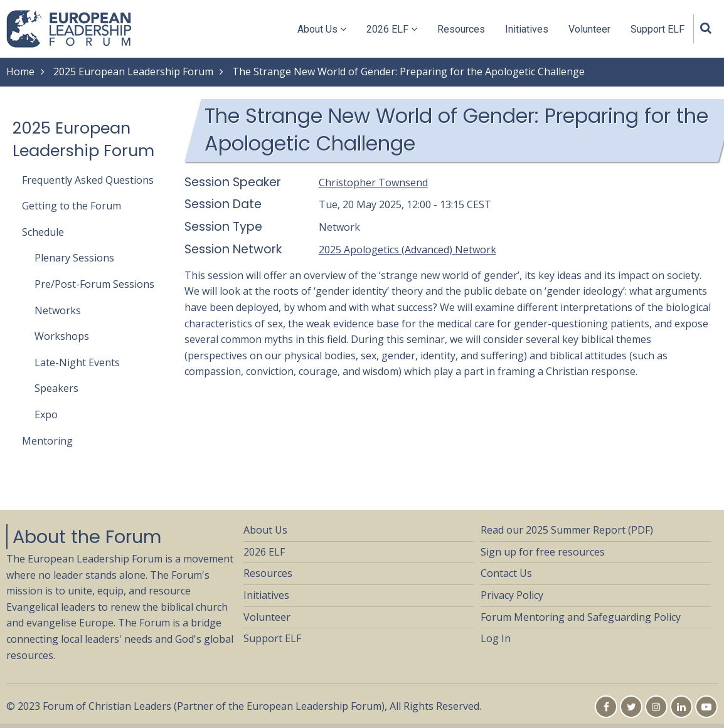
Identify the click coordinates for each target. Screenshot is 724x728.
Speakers (56, 388)
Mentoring (47, 441)
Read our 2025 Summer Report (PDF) (567, 530)
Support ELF (657, 29)
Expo (46, 414)
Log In (496, 638)
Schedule (43, 232)
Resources (461, 29)
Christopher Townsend (373, 182)
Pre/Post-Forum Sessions (94, 284)
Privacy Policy (512, 595)
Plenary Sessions (74, 258)
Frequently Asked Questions (88, 180)
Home (20, 71)
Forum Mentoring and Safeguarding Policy (581, 617)
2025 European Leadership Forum (133, 71)
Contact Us (506, 573)
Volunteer (589, 29)
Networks (58, 310)
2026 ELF (392, 29)
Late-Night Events (77, 362)
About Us (322, 29)
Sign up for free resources (543, 552)
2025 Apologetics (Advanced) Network (407, 250)
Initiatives (527, 29)
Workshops (62, 336)
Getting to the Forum (72, 206)
